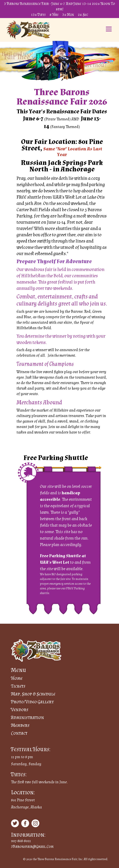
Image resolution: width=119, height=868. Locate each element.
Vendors (20, 709)
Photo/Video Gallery (32, 702)
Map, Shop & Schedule (33, 694)
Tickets (18, 686)
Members (20, 725)
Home (17, 678)
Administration (28, 717)
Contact (19, 733)
